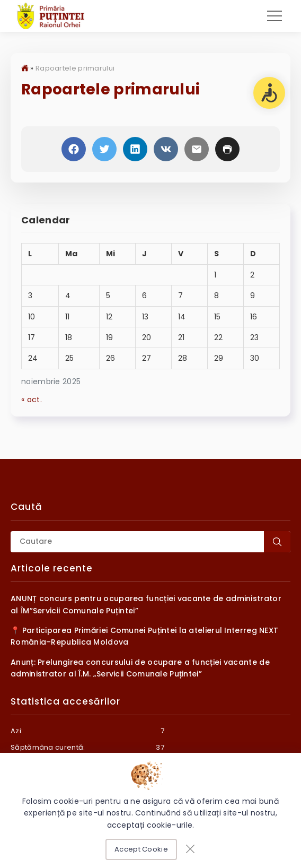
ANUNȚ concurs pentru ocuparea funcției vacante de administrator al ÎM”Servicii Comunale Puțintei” (146, 604)
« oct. (32, 400)
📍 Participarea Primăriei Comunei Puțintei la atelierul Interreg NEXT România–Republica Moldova (144, 636)
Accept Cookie (141, 849)
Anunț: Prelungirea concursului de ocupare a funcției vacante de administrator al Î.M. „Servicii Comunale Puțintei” (140, 668)
